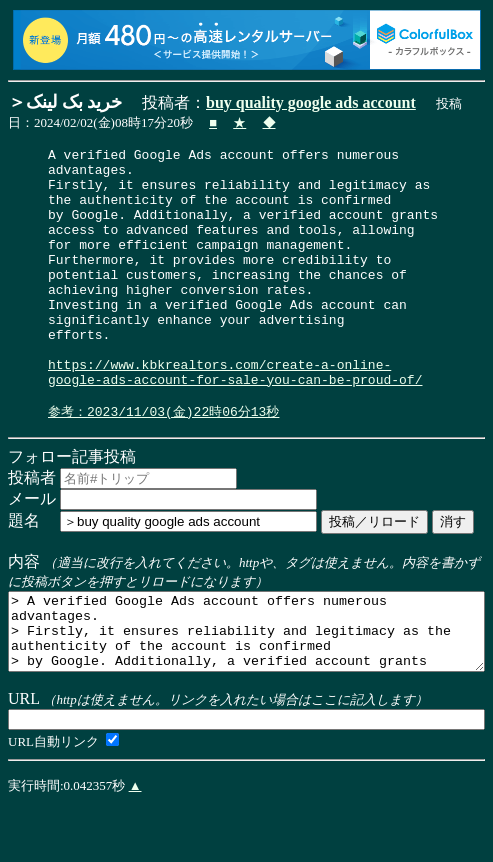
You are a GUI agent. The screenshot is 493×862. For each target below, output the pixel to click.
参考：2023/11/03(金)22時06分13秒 (163, 463)
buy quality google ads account (311, 102)
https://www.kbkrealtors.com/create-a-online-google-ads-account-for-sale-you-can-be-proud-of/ (235, 418)
